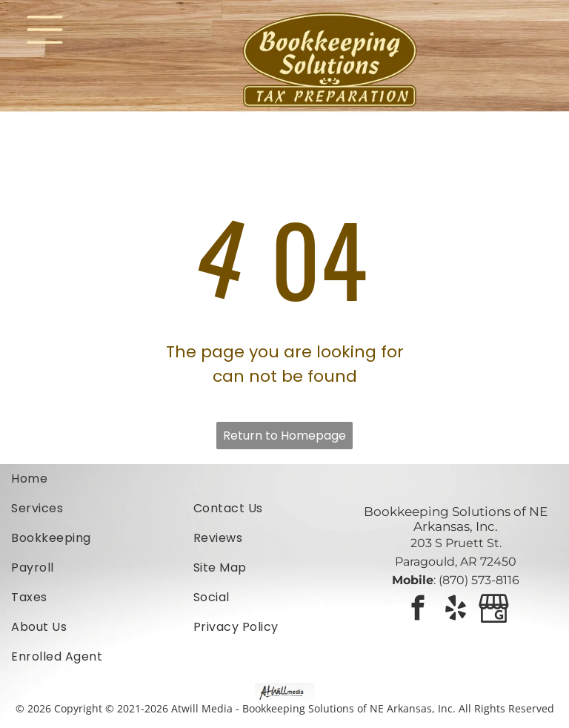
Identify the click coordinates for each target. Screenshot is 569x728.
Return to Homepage (284, 436)
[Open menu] (45, 30)
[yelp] (456, 610)
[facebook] (418, 610)
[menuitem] (102, 479)
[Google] (494, 610)
